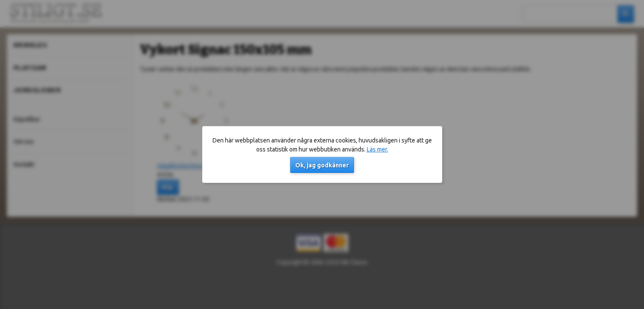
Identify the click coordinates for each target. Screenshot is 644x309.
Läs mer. (377, 149)
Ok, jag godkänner (322, 165)
